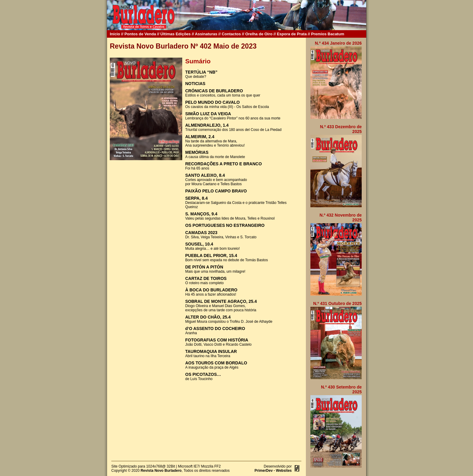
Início (115, 34)
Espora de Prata (292, 34)
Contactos (231, 34)
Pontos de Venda (140, 34)
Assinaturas (206, 34)
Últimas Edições (176, 34)
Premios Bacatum (328, 34)
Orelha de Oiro (259, 34)
